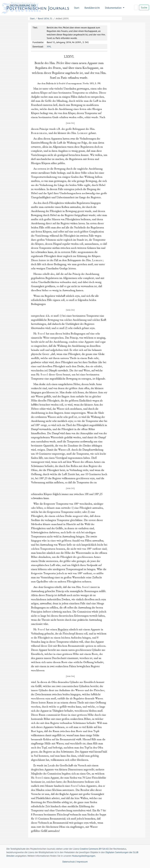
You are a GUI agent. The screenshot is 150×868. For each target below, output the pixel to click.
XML (49, 46)
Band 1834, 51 (45, 18)
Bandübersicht (92, 8)
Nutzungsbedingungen (84, 856)
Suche (144, 7)
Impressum (82, 862)
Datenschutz (69, 862)
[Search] (136, 7)
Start (77, 8)
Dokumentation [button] (114, 8)
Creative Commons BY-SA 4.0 (94, 849)
